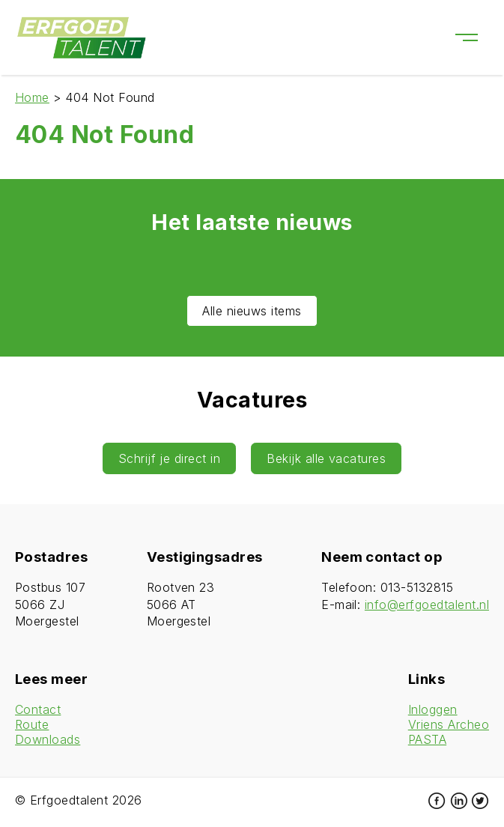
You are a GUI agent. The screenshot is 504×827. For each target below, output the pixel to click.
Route (32, 724)
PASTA (427, 739)
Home (32, 97)
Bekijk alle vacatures (326, 458)
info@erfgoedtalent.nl (427, 605)
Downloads (48, 739)
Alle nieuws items (252, 311)
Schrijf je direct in (170, 458)
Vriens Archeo (449, 724)
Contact (38, 709)
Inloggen (433, 709)
